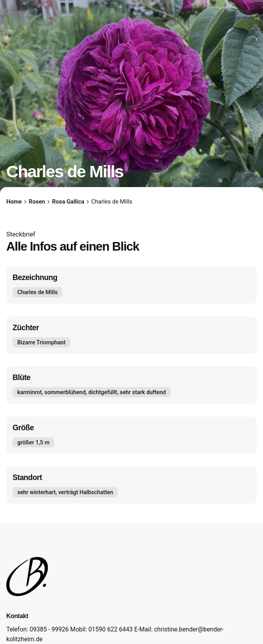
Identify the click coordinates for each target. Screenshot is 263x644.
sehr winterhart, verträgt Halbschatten (65, 492)
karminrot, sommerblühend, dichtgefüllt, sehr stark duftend (92, 392)
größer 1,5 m (33, 442)
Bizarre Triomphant (41, 342)
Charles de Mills (37, 292)
